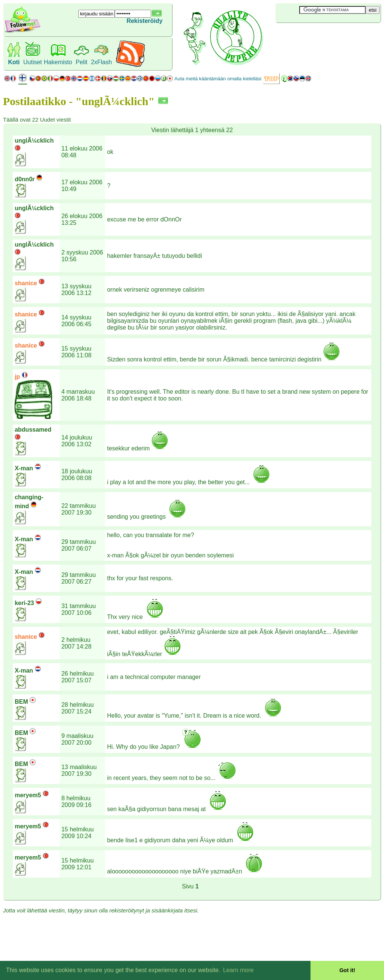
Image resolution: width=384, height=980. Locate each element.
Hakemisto (58, 62)
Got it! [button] (347, 970)
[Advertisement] (320, 35)
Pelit (82, 62)
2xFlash (101, 62)
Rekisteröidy (144, 21)
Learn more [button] (238, 970)
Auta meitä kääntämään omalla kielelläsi (218, 79)
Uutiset (33, 62)
